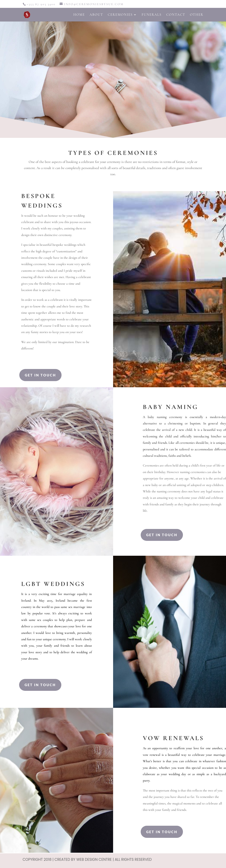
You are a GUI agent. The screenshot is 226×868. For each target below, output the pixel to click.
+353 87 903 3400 (41, 4)
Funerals (152, 15)
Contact (176, 15)
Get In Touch (40, 375)
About (96, 15)
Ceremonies (120, 15)
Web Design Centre (94, 860)
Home (79, 15)
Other (197, 15)
